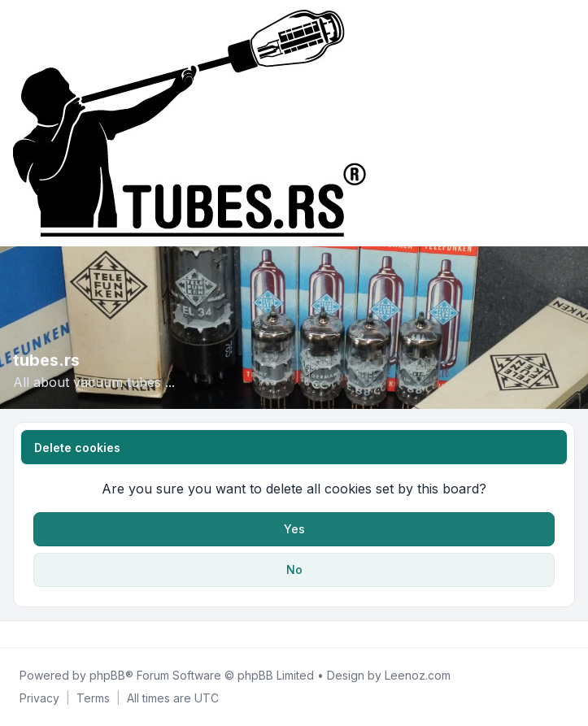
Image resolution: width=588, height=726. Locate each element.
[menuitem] (39, 698)
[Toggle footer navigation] (568, 634)
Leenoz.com (418, 675)
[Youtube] (42, 634)
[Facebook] (16, 634)
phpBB (107, 675)
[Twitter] (29, 634)
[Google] (55, 634)
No (294, 569)
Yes (294, 529)
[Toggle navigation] (568, 124)
